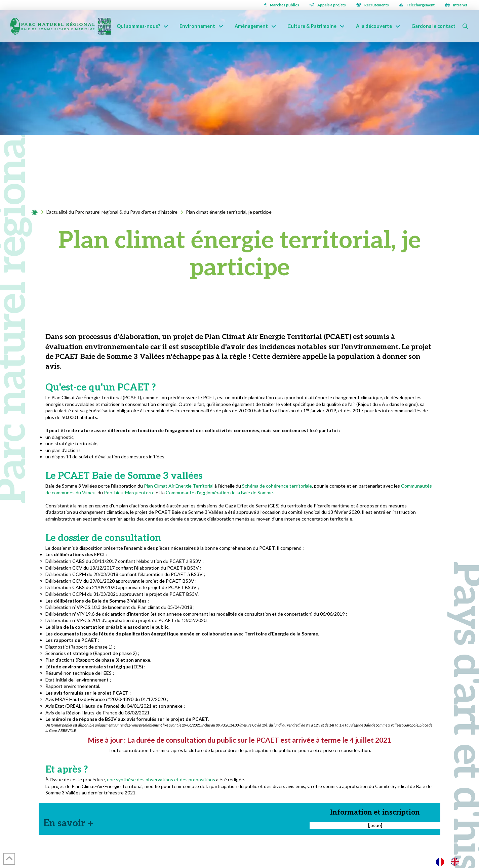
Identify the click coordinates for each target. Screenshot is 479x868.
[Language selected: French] (451, 861)
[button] (465, 26)
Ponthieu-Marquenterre (129, 492)
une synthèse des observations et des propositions (161, 779)
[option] (456, 862)
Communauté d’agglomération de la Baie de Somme (219, 492)
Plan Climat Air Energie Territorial (179, 486)
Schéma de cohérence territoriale (276, 486)
